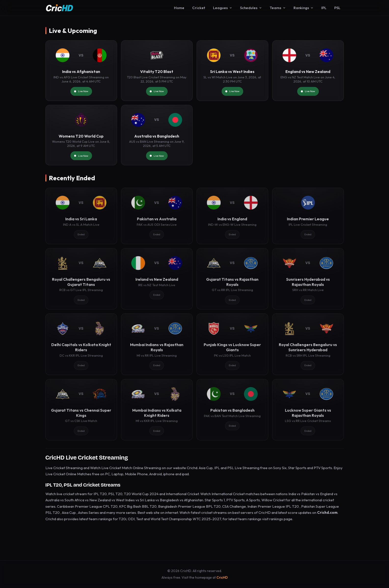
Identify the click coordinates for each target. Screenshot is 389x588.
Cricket (199, 8)
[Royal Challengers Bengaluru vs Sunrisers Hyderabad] (308, 344)
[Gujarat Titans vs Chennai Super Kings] (81, 410)
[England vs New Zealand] (308, 71)
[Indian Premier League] (308, 216)
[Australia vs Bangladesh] (157, 135)
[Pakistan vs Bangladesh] (232, 410)
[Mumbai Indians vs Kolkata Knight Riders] (157, 410)
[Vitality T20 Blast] (157, 71)
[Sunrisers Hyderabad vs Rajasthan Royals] (308, 279)
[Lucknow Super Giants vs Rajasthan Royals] (308, 410)
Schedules (251, 8)
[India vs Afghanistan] (81, 71)
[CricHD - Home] (60, 8)
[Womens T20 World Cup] (81, 135)
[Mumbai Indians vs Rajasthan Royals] (157, 344)
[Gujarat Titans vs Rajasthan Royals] (232, 279)
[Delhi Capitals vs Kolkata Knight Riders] (81, 344)
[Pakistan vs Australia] (157, 216)
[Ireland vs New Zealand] (157, 279)
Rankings (303, 8)
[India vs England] (232, 216)
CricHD (222, 577)
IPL (324, 8)
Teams (278, 8)
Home (179, 8)
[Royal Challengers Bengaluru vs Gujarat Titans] (81, 279)
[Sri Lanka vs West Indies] (232, 71)
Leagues (223, 8)
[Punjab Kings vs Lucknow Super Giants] (232, 344)
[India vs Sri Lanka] (81, 216)
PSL (337, 8)
